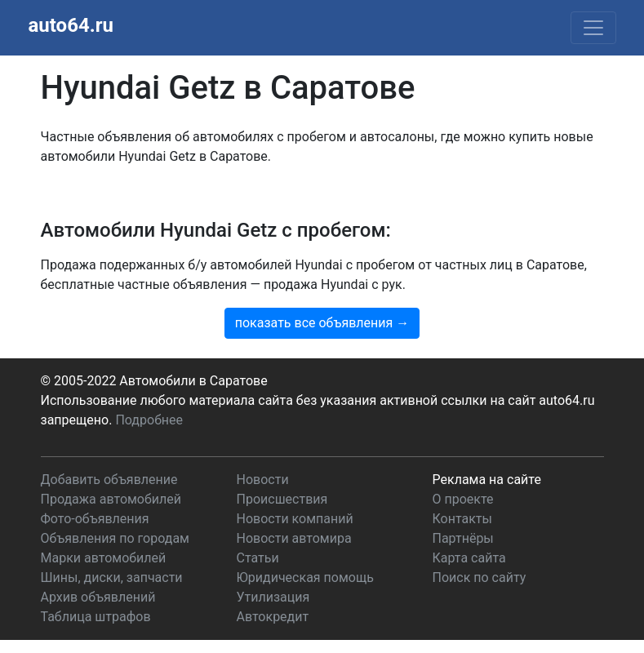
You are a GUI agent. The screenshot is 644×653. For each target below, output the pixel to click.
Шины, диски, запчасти (112, 577)
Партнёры (463, 538)
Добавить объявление (109, 480)
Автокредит (273, 617)
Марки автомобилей (104, 558)
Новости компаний (295, 519)
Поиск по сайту (480, 577)
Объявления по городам (115, 538)
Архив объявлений (98, 597)
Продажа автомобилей (111, 499)
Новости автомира (294, 538)
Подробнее (149, 420)
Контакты (462, 519)
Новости (263, 480)
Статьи (258, 558)
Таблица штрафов (96, 617)
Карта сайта (469, 558)
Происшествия (282, 499)
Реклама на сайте (487, 480)
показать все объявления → (322, 323)
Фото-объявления (95, 519)
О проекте (463, 499)
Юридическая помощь (305, 577)
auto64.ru (71, 25)
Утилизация (273, 597)
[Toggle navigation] (593, 28)
